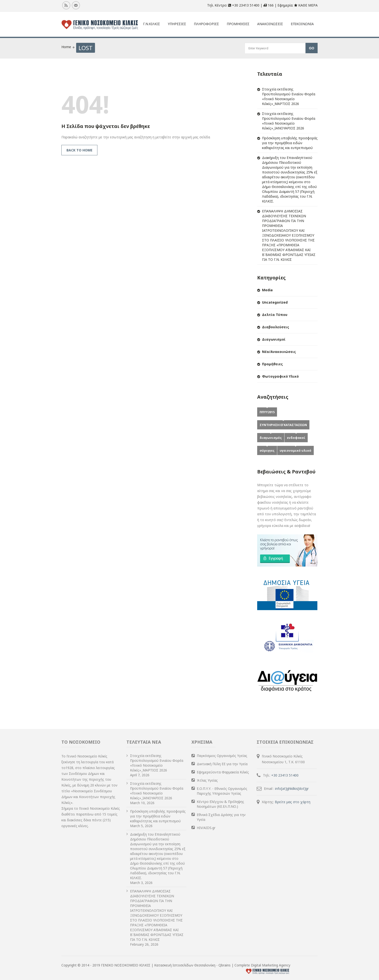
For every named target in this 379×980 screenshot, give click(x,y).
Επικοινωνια (302, 24)
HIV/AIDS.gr (206, 828)
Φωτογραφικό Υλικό (280, 376)
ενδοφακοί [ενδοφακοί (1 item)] (296, 438)
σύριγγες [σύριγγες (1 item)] (267, 450)
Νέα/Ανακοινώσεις (279, 352)
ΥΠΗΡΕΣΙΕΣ (177, 24)
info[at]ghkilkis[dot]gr (292, 789)
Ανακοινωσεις (270, 24)
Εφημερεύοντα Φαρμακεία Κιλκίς (223, 772)
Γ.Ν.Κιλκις (152, 24)
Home (66, 47)
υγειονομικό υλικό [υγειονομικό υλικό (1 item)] (295, 450)
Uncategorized (275, 302)
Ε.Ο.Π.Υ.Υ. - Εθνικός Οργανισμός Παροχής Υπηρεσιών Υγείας (222, 791)
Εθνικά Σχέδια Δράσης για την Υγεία (221, 817)
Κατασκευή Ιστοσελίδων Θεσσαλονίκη (185, 965)
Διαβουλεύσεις (276, 327)
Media (267, 290)
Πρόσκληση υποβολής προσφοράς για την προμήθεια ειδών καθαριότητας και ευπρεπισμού (290, 143)
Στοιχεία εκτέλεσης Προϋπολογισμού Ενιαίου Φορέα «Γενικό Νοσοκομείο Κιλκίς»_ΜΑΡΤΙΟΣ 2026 (289, 96)
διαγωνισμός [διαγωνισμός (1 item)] (271, 438)
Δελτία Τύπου (275, 315)
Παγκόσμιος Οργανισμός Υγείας (222, 756)
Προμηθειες (238, 24)
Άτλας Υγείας (207, 780)
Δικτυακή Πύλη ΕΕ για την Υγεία (222, 764)
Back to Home (80, 150)
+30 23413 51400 (285, 775)
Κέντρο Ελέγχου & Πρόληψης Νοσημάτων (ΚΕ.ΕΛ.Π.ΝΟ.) (220, 804)
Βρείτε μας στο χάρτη (293, 802)
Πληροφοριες (206, 24)
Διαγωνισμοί (274, 339)
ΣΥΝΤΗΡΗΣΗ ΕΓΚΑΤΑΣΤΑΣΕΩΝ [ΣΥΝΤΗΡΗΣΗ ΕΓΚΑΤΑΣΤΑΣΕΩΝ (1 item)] (283, 425)
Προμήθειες (272, 364)
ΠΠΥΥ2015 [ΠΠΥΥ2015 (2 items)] (267, 412)
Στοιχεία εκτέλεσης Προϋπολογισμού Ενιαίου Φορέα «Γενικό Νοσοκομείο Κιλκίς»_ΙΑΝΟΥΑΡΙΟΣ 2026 (289, 121)
